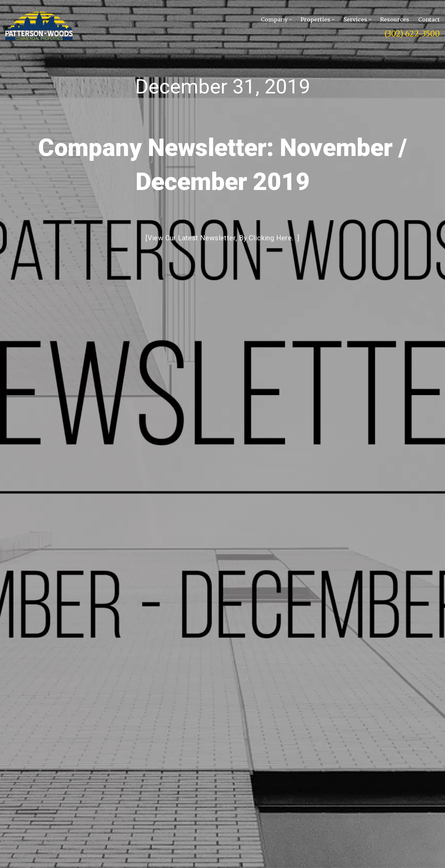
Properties (318, 19)
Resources (395, 19)
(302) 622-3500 (412, 34)
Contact (429, 19)
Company (276, 19)
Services (357, 19)
